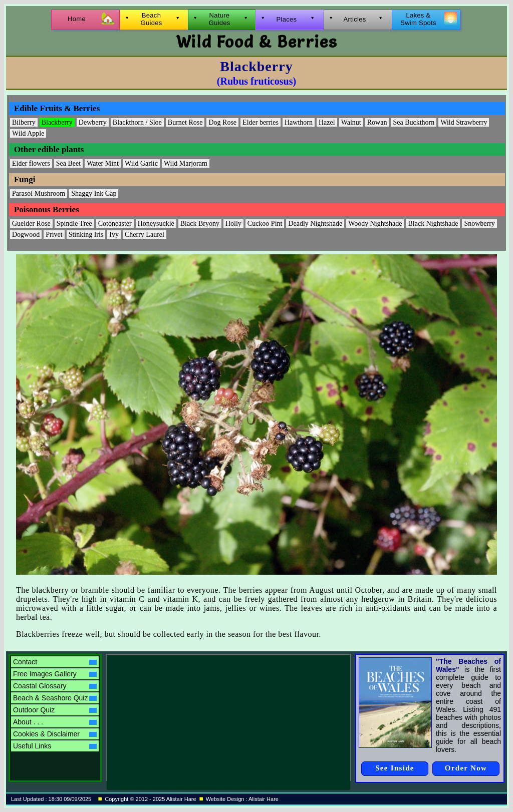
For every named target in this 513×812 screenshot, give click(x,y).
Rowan (377, 122)
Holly (233, 224)
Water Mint (103, 163)
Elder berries (261, 122)
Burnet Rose (185, 122)
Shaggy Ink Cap (94, 193)
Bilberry (24, 122)
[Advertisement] (194, 717)
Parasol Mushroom (39, 193)
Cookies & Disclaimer (55, 734)
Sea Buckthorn (414, 122)
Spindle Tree (74, 224)
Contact (55, 662)
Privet (54, 235)
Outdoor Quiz (55, 710)
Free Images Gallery (55, 674)
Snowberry (479, 224)
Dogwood (26, 235)
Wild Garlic (141, 163)
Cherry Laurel (145, 235)
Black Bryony (200, 224)
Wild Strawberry (464, 122)
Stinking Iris (86, 235)
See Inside (395, 768)
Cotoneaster (115, 224)
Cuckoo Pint (265, 224)
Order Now (466, 768)
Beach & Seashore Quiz (55, 698)
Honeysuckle (156, 224)
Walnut (351, 122)
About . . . (55, 722)
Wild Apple (28, 133)
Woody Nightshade (375, 224)
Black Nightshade (433, 224)
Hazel (327, 122)
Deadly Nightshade (315, 224)
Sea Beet (68, 163)
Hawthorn (299, 122)
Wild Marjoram (186, 163)
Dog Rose (222, 122)
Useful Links (55, 746)
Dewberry (93, 122)
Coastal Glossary (55, 686)
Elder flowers (31, 163)
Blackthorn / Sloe (137, 122)
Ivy (114, 235)
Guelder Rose (31, 224)
